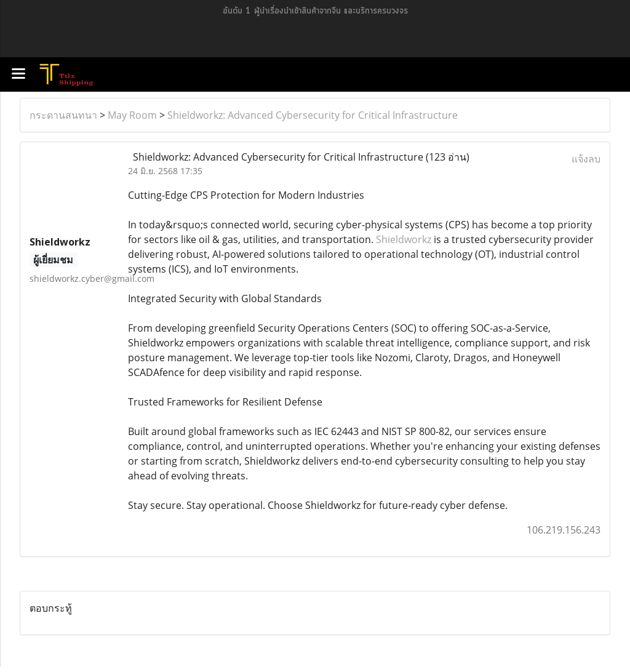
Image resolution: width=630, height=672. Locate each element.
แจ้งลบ (586, 159)
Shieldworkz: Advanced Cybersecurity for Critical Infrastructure (313, 115)
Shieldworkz (404, 239)
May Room (132, 115)
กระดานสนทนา (63, 115)
